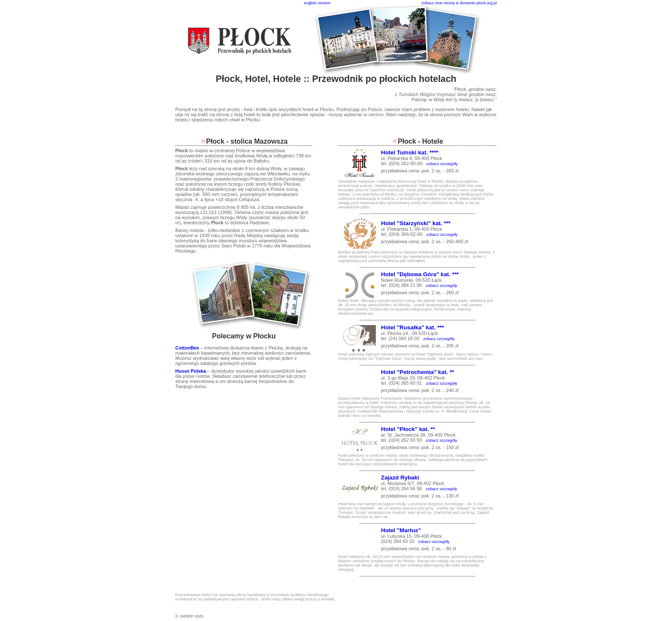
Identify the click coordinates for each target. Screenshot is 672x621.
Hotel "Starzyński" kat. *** (416, 223)
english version (317, 3)
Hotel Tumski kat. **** (410, 152)
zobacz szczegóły (442, 164)
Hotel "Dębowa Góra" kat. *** (420, 274)
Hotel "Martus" (401, 530)
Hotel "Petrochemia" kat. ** (417, 372)
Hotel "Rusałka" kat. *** (412, 327)
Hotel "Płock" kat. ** (408, 429)
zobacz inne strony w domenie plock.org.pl (459, 3)
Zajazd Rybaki (400, 478)
